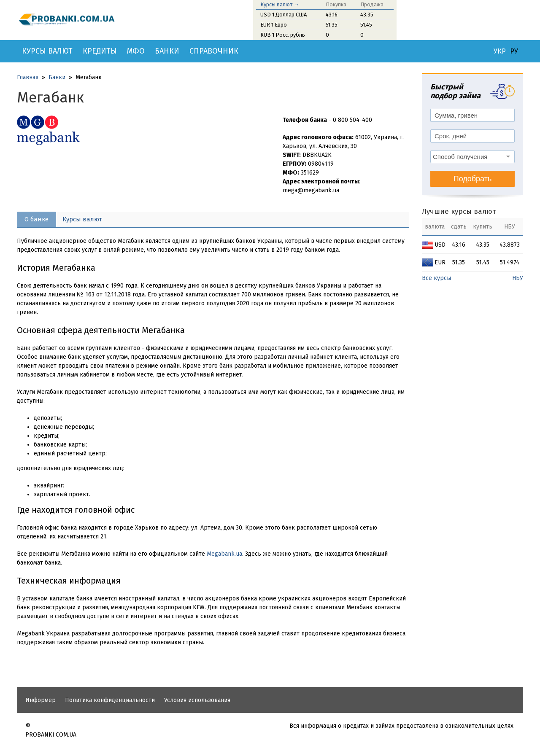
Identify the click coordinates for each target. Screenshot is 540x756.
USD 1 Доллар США (283, 15)
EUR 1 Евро (274, 25)
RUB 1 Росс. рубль (283, 35)
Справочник (214, 51)
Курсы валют (47, 51)
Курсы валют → (280, 4)
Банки (167, 51)
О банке (36, 219)
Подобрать (473, 179)
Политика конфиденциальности (110, 700)
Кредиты (100, 51)
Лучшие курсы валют (459, 211)
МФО (136, 51)
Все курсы (436, 278)
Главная (28, 77)
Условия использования (197, 700)
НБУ (518, 278)
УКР (500, 51)
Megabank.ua (224, 554)
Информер (40, 700)
